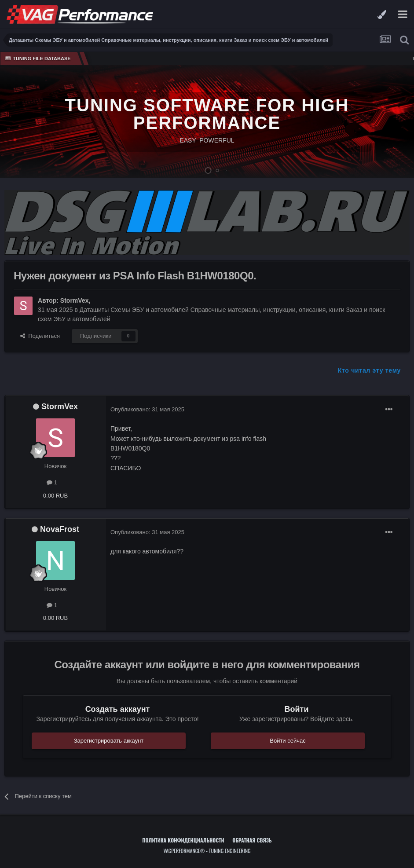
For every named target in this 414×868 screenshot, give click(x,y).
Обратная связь (252, 840)
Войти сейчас (288, 741)
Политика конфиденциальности (183, 840)
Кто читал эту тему (369, 370)
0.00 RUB (55, 496)
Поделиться (40, 336)
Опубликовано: (147, 409)
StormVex (75, 300)
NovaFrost (60, 529)
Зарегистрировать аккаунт (109, 741)
